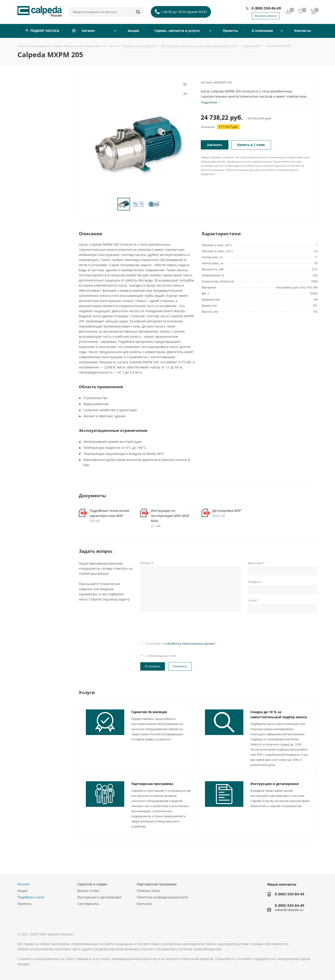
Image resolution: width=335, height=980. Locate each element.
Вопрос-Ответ (88, 891)
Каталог (24, 884)
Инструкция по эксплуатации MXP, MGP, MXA (170, 516)
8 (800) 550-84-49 (266, 8)
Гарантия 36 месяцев (149, 712)
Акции (22, 891)
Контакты (144, 904)
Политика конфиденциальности (162, 897)
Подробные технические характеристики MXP (109, 513)
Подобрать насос (31, 897)
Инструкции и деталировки (275, 784)
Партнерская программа (152, 784)
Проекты (24, 904)
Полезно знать (149, 891)
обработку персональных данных (191, 643)
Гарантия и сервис (92, 884)
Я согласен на (180, 643)
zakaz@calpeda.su (289, 910)
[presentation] (176, 626)
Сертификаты (88, 904)
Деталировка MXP (227, 511)
